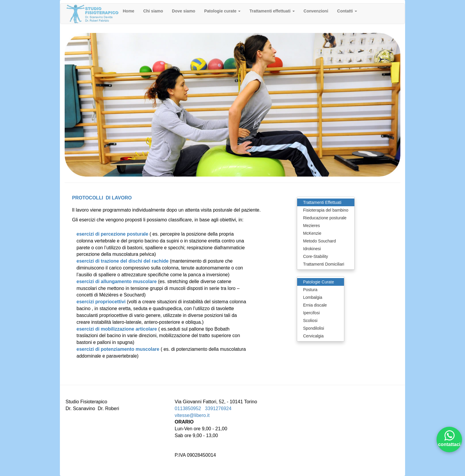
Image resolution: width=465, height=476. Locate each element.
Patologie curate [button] (222, 11)
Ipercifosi (311, 313)
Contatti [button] (347, 11)
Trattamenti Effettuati (322, 202)
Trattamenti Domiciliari (324, 264)
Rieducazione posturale (325, 218)
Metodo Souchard (320, 241)
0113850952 (188, 408)
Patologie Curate (319, 282)
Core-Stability (316, 256)
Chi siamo (153, 11)
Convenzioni (316, 11)
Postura (310, 290)
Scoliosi (310, 320)
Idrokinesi (312, 249)
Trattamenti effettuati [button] (272, 11)
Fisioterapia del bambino (326, 210)
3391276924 (218, 408)
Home (129, 11)
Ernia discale (315, 305)
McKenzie (312, 233)
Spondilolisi (314, 328)
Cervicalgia (313, 336)
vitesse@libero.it (192, 415)
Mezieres (312, 226)
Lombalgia (313, 297)
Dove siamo (184, 11)
